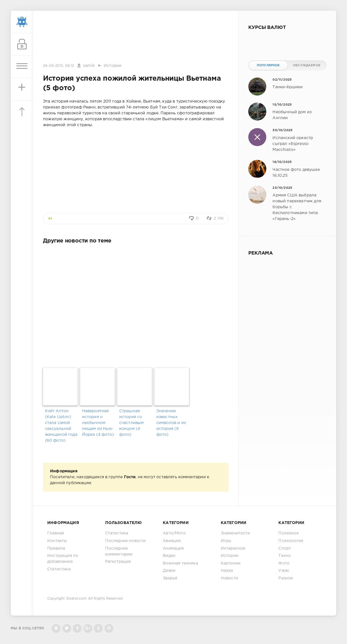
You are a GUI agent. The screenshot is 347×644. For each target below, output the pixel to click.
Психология (291, 541)
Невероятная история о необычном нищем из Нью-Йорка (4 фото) (98, 423)
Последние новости (126, 541)
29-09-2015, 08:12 (58, 66)
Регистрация (118, 562)
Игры (226, 541)
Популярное (268, 65)
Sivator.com (76, 599)
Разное (286, 578)
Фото (284, 563)
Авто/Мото (174, 533)
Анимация (173, 548)
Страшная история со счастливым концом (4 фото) (132, 423)
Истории (113, 66)
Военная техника (180, 563)
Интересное (233, 548)
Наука (227, 571)
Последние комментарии (119, 551)
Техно (285, 556)
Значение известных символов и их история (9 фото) (171, 423)
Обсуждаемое (307, 65)
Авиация (172, 541)
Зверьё (170, 578)
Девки (169, 571)
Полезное (288, 533)
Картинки (231, 563)
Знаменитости (235, 533)
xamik (89, 66)
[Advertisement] (136, 37)
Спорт (285, 548)
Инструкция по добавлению (63, 559)
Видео (169, 556)
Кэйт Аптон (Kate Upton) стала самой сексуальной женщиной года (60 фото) (61, 426)
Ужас (284, 571)
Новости (229, 578)
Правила (56, 548)
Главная (56, 533)
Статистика (59, 569)
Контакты (57, 541)
